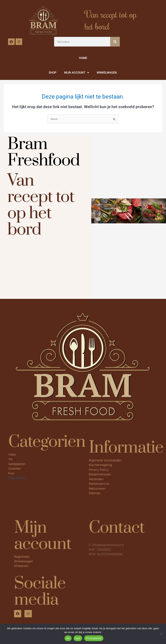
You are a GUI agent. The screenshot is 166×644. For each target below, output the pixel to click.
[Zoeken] (115, 42)
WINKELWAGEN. (107, 73)
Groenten (15, 468)
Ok (68, 638)
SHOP (53, 73)
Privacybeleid (94, 638)
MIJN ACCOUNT (77, 73)
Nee (78, 638)
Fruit (11, 473)
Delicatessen (17, 477)
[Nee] (161, 634)
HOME (83, 58)
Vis (10, 459)
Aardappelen (17, 464)
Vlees (12, 454)
